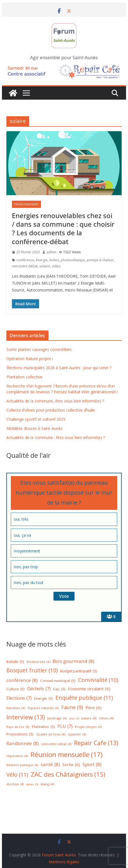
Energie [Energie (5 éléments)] (43, 699)
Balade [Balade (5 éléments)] (15, 662)
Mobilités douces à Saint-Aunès (34, 428)
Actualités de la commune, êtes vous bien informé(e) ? (55, 401)
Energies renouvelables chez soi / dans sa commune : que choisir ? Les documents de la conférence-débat (63, 228)
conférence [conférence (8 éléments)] (22, 680)
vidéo (56, 266)
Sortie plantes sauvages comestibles (39, 349)
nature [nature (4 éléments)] (89, 718)
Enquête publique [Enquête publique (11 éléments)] (84, 698)
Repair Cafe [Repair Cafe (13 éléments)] (96, 743)
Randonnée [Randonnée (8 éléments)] (23, 744)
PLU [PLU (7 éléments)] (65, 726)
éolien (54, 260)
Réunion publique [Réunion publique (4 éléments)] (22, 765)
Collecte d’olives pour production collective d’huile (51, 410)
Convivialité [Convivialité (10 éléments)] (98, 680)
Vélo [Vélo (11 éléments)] (17, 775)
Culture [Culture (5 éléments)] (16, 689)
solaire (45, 266)
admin (52, 252)
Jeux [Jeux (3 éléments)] (74, 719)
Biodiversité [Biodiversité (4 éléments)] (38, 662)
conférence (25, 260)
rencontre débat (25, 266)
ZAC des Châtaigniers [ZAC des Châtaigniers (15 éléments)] (68, 775)
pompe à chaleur (100, 260)
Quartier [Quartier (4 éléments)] (77, 734)
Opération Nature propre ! (30, 359)
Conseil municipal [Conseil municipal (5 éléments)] (58, 681)
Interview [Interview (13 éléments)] (26, 717)
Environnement (26, 204)
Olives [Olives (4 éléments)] (106, 718)
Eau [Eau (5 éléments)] (59, 689)
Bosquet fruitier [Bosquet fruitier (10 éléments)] (32, 670)
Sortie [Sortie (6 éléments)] (71, 765)
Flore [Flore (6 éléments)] (93, 708)
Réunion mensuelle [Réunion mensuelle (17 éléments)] (66, 754)
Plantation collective (24, 377)
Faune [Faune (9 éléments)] (72, 707)
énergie (42, 260)
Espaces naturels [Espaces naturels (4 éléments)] (43, 708)
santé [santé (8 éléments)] (50, 765)
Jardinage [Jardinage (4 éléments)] (57, 718)
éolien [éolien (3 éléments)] (32, 785)
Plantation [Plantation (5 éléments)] (43, 727)
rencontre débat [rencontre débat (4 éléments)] (56, 744)
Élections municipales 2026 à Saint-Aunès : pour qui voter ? (59, 368)
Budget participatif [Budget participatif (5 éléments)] (79, 671)
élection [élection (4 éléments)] (15, 784)
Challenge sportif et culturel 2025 (36, 419)
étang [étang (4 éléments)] (47, 784)
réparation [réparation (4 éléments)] (17, 756)
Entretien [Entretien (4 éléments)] (16, 708)
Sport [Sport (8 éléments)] (92, 765)
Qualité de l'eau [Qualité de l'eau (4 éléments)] (51, 734)
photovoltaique (73, 260)
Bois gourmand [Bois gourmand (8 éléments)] (73, 661)
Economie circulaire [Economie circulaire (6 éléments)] (89, 689)
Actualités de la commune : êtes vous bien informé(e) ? (56, 437)
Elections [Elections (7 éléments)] (19, 698)
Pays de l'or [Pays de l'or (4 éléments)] (18, 727)
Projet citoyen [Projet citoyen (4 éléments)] (88, 727)
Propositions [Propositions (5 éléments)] (20, 734)
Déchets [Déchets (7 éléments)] (39, 689)
